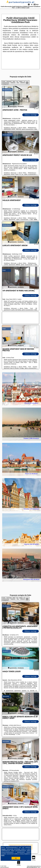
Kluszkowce (6, 606)
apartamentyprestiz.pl (20, 2)
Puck (4, 270)
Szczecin (5, 651)
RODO (3, 855)
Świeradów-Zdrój (8, 787)
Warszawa (6, 696)
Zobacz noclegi (31, 115)
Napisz (39, 867)
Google (4, 849)
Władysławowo (7, 90)
